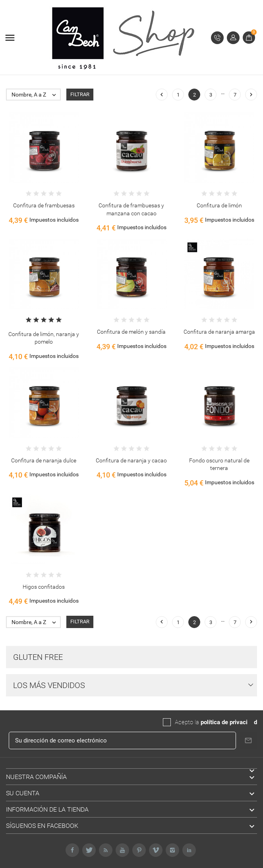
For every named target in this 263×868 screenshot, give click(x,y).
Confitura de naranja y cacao (131, 460)
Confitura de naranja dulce (44, 460)
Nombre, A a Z (36, 95)
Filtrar (80, 94)
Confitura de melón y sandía (131, 332)
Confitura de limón (219, 205)
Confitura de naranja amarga (219, 332)
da (251, 722)
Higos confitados (44, 587)
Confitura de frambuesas (44, 205)
